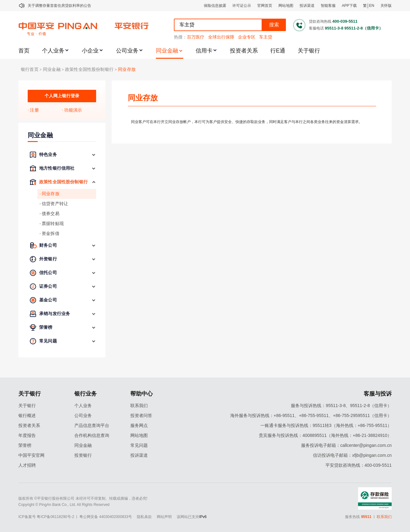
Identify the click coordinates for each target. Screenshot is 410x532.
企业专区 (247, 37)
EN (372, 6)
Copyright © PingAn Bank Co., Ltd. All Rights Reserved (64, 505)
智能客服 (328, 6)
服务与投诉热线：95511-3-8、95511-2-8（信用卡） (341, 406)
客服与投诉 (378, 394)
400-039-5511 (345, 21)
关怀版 (386, 6)
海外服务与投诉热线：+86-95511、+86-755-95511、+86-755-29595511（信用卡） (311, 415)
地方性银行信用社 (57, 168)
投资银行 (83, 455)
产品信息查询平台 (92, 425)
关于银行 (309, 51)
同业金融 (167, 51)
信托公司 (48, 273)
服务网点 (139, 425)
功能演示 (73, 110)
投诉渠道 (307, 6)
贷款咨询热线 (320, 21)
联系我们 (139, 406)
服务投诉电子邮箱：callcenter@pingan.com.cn (346, 445)
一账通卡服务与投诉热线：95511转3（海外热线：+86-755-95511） (326, 425)
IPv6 (203, 517)
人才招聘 (27, 465)
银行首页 (30, 69)
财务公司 (48, 245)
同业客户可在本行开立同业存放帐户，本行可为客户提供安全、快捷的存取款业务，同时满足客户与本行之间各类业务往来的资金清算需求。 (247, 122)
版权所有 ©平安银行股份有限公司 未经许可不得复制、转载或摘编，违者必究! (83, 498)
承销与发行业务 (55, 314)
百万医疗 (196, 37)
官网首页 (265, 6)
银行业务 (86, 394)
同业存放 (127, 69)
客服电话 (316, 28)
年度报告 (27, 435)
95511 (366, 517)
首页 (24, 51)
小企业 (90, 51)
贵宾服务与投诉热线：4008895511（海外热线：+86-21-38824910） (325, 435)
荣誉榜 (46, 327)
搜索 (274, 25)
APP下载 (349, 6)
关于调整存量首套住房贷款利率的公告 (59, 6)
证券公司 (48, 286)
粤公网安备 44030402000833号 (106, 517)
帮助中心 (142, 394)
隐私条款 (144, 517)
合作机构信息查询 (92, 435)
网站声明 (164, 517)
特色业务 (48, 155)
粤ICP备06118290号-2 (55, 517)
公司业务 (127, 51)
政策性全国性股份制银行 (89, 69)
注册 (34, 110)
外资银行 (48, 259)
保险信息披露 (215, 6)
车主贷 (266, 37)
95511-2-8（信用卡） (364, 28)
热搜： (180, 37)
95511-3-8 (334, 28)
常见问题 (48, 341)
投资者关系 (244, 51)
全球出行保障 (221, 37)
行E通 (278, 51)
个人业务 (53, 51)
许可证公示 (242, 6)
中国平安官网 (31, 455)
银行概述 (27, 415)
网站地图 (286, 6)
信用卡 (204, 51)
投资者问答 (141, 415)
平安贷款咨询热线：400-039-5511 (359, 465)
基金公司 (48, 300)
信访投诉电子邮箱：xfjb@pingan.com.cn (352, 455)
